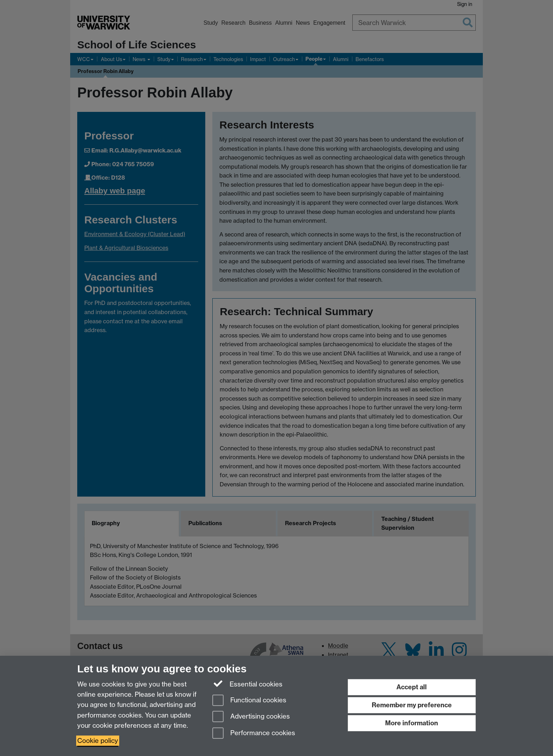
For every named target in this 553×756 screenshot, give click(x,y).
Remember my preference (412, 705)
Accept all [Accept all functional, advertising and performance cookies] (412, 687)
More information (412, 723)
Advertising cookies (251, 717)
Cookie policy (98, 741)
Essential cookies (247, 684)
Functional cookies (249, 701)
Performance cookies (254, 734)
